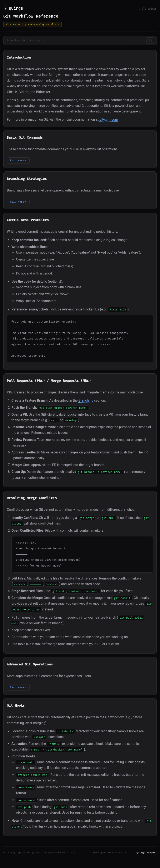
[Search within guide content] (64, 40)
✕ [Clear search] (142, 40)
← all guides (148, 9)
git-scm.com (109, 119)
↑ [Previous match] (127, 40)
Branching (86, 400)
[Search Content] (150, 41)
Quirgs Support (147, 853)
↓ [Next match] (134, 40)
